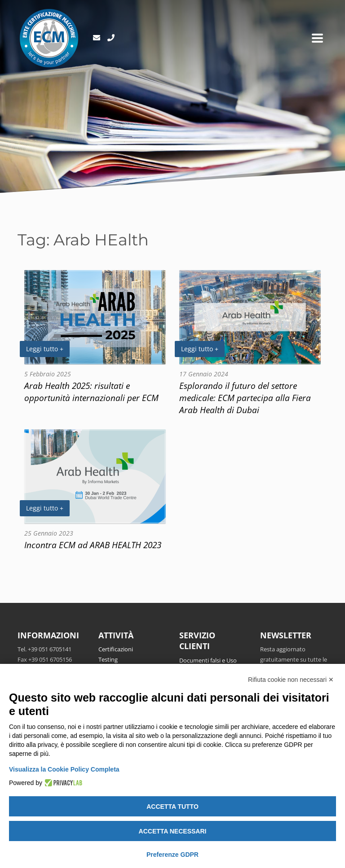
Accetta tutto (172, 807)
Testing (108, 659)
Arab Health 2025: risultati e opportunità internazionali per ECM (91, 392)
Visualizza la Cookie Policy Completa (64, 769)
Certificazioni (116, 649)
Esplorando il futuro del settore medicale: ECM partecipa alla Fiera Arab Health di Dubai (245, 398)
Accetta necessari (173, 831)
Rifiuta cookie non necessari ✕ (291, 680)
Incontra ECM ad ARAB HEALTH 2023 (93, 545)
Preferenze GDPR (172, 855)
